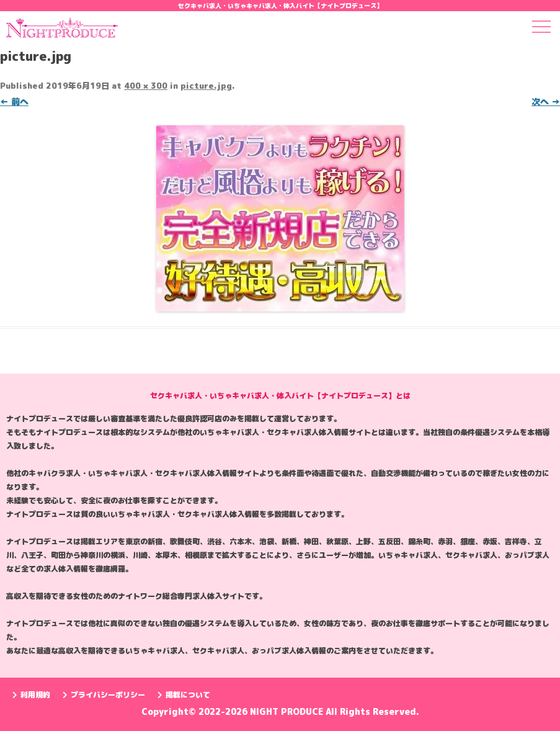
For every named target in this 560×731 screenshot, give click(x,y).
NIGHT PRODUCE (288, 711)
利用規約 (31, 695)
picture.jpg (206, 86)
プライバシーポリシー (104, 695)
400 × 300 (146, 86)
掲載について (184, 695)
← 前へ (14, 101)
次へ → (546, 101)
